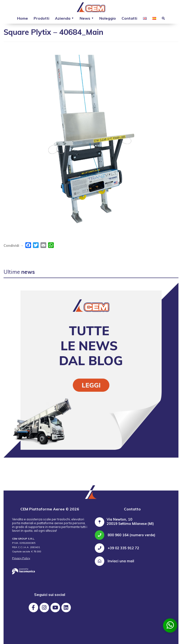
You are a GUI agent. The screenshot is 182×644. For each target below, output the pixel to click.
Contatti (129, 18)
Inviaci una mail (114, 561)
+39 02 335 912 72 (117, 548)
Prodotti (41, 18)
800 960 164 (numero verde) (125, 535)
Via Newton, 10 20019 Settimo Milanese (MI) (130, 522)
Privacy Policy (21, 558)
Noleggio (108, 18)
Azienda (63, 18)
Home (23, 18)
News (85, 18)
